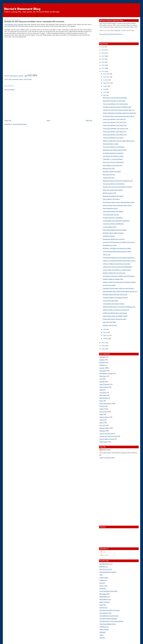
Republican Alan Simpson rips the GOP (115, 150)
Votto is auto (107, 255)
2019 (103, 50)
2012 (103, 71)
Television (102, 431)
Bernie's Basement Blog (22, 9)
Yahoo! (102, 635)
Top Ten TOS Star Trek (106, 434)
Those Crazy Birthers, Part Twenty (113, 138)
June (105, 92)
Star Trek (102, 425)
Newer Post (8, 120)
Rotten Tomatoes (105, 602)
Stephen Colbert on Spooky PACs (113, 279)
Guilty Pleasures (104, 387)
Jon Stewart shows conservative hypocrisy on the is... (119, 116)
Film (101, 379)
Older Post (89, 120)
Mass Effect (103, 395)
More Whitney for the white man (112, 165)
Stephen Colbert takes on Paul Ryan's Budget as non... (120, 307)
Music (101, 401)
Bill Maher (103, 362)
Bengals (102, 360)
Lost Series (103, 393)
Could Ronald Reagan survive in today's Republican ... (119, 258)
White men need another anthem (113, 190)
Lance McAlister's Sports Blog (109, 591)
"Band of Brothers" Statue (111, 144)
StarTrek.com (104, 608)
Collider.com (103, 580)
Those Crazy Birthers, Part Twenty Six (114, 119)
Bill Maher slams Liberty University (113, 233)
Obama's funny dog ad (110, 325)
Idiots (101, 390)
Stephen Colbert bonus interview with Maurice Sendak (119, 282)
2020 (103, 47)
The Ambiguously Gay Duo (111, 215)
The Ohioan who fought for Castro (113, 156)
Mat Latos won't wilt (109, 175)
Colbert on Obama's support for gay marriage (116, 264)
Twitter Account (104, 629)
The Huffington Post (106, 613)
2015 (103, 62)
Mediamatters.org (105, 597)
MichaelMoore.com (105, 599)
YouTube (102, 638)
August (105, 86)
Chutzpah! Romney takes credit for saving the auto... (119, 288)
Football (102, 382)
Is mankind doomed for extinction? (113, 153)
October (106, 80)
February (106, 335)
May (105, 95)
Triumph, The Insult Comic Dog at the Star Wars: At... (119, 110)
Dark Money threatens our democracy (114, 101)
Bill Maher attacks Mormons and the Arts (115, 294)
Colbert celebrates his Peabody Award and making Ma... (120, 113)
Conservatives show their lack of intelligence (116, 221)
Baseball (102, 357)
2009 (103, 349)
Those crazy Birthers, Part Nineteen (114, 147)
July (105, 89)
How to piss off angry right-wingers (113, 162)
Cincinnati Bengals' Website (108, 572)
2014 (103, 65)
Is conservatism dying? (110, 227)
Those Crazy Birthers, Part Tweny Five (114, 122)
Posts (103, 552)
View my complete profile (107, 458)
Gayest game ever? (109, 178)
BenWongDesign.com (106, 564)
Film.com (102, 583)
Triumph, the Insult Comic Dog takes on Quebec (117, 187)
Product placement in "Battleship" (113, 218)
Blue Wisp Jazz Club (106, 569)
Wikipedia (102, 632)
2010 (103, 346)
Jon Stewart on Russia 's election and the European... (119, 276)
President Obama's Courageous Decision (115, 298)
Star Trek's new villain (109, 322)
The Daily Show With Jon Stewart (110, 610)
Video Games (104, 442)
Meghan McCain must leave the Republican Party (118, 181)
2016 (103, 59)
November (107, 77)
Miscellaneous (104, 398)
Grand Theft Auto (105, 384)
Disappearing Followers (107, 373)
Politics (21, 79)
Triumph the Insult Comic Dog (108, 436)
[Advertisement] (20, 105)
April (105, 329)
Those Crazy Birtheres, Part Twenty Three (116, 128)
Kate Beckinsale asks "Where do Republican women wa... (120, 291)
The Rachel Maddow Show (108, 624)
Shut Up (102, 420)
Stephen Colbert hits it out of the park (114, 273)
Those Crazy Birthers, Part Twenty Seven (115, 104)
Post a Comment (9, 89)
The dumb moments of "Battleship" (113, 224)
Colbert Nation (104, 578)
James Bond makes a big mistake (113, 211)
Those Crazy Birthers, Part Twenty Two (115, 132)
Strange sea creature (109, 285)
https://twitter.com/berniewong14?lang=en (111, 34)
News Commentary (13, 79)
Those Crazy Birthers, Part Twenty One (115, 135)
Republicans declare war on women (114, 239)
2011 (103, 343)
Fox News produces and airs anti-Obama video (117, 107)
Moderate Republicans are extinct (113, 196)
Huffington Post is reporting (15, 24)
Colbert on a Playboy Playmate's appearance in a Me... (119, 261)
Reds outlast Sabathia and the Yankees (115, 230)
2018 (103, 53)
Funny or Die (103, 586)
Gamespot (103, 588)
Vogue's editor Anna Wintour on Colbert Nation (117, 270)
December (107, 74)
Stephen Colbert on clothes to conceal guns (116, 310)
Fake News (103, 376)
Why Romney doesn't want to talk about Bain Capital (119, 202)
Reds (101, 414)
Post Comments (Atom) (20, 124)
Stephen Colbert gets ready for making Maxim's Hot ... (119, 141)
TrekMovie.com (104, 627)
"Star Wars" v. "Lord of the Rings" (113, 159)
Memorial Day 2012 (109, 168)
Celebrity (102, 365)
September (107, 83)
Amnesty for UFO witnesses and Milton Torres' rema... (119, 242)
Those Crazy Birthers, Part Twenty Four (115, 125)
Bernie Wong (106, 450)
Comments (105, 555)
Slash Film (103, 605)
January (106, 339)
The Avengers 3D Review (110, 301)
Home (48, 120)
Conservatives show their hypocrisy (114, 304)
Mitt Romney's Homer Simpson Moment (115, 98)
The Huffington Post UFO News (109, 616)
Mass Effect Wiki (105, 594)
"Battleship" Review (109, 236)
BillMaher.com (104, 567)
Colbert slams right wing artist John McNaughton (118, 267)
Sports (101, 423)
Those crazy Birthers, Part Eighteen (114, 184)
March (105, 332)
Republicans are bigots (110, 245)
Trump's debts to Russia (107, 439)
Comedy (102, 368)
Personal (102, 406)
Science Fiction (28, 79)
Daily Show (103, 371)
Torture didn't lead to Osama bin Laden (115, 319)
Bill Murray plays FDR (109, 193)
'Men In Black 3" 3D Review (111, 199)
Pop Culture (103, 412)
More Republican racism (110, 208)
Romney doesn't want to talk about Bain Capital (117, 205)
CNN (101, 575)
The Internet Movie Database (108, 619)
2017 (103, 56)
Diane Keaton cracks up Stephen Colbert (115, 316)
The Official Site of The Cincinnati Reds (111, 621)
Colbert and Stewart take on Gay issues (115, 313)
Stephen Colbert (104, 428)
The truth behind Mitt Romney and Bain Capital (117, 251)
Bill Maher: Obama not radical (112, 171)
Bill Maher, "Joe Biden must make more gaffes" (117, 248)
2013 (103, 68)
